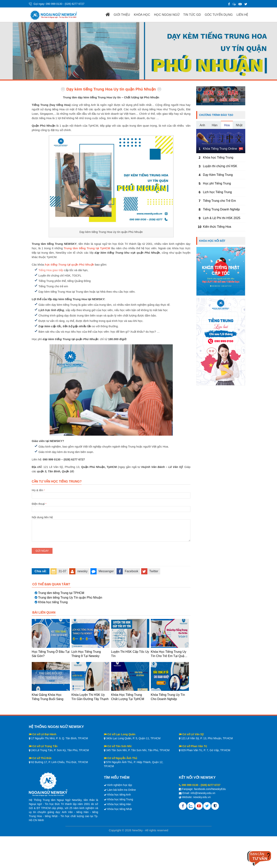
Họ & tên (111, 493)
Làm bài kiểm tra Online (122, 790)
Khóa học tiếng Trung (53, 602)
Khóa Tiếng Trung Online (220, 149)
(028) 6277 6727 (75, 4)
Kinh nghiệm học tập (120, 785)
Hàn (215, 125)
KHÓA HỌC (142, 15)
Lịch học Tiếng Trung (217, 192)
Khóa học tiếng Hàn (119, 804)
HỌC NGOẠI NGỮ (167, 15)
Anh (202, 125)
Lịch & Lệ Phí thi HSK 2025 (222, 218)
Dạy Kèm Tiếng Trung (218, 175)
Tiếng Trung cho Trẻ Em (219, 201)
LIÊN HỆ (242, 15)
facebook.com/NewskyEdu (210, 789)
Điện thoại (111, 506)
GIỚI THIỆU (122, 15)
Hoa (227, 125)
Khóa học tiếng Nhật (120, 809)
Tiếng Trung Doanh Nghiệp (221, 209)
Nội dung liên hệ (111, 519)
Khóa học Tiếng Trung (218, 157)
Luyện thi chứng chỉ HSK (220, 166)
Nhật (239, 125)
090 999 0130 (54, 4)
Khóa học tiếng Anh (119, 795)
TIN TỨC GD (192, 15)
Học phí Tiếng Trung (217, 183)
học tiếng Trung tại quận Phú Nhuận (70, 265)
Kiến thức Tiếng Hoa (217, 227)
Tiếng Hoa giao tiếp (51, 270)
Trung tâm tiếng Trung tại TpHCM (87, 248)
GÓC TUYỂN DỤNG (219, 15)
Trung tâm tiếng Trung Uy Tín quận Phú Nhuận (70, 598)
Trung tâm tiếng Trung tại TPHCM (61, 593)
